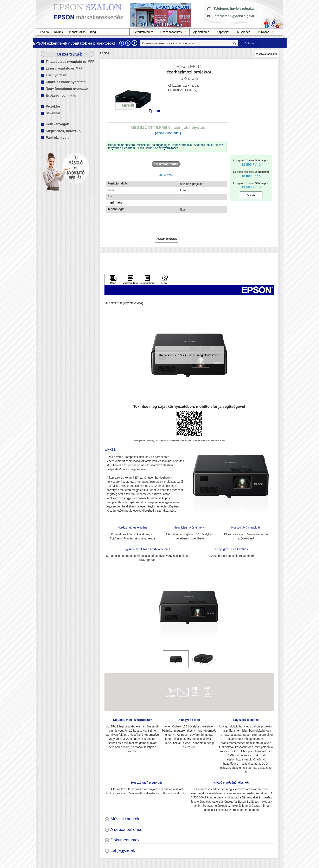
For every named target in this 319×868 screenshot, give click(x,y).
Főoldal (45, 32)
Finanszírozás (76, 32)
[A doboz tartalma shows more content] (123, 830)
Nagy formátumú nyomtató (67, 89)
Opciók (251, 195)
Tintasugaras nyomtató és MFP (70, 62)
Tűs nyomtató (57, 75)
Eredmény (249, 43)
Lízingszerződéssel (251, 163)
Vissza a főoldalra (266, 54)
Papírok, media (58, 138)
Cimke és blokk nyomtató (66, 82)
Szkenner (53, 113)
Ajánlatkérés (201, 32)
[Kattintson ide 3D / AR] (165, 279)
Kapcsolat (223, 32)
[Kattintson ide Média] (113, 279)
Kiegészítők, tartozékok (64, 131)
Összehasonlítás (173, 32)
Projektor (53, 106)
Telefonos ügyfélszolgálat (234, 9)
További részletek (166, 239)
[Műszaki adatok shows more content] (122, 819)
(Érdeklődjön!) (168, 133)
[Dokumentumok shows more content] (122, 840)
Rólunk (58, 32)
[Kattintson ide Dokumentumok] (147, 279)
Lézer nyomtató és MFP (64, 68)
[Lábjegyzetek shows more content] (120, 851)
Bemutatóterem (143, 32)
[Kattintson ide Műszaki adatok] (130, 279)
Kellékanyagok (57, 124)
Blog (93, 32)
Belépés (243, 32)
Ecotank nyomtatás (61, 95)
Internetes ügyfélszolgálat (234, 16)
